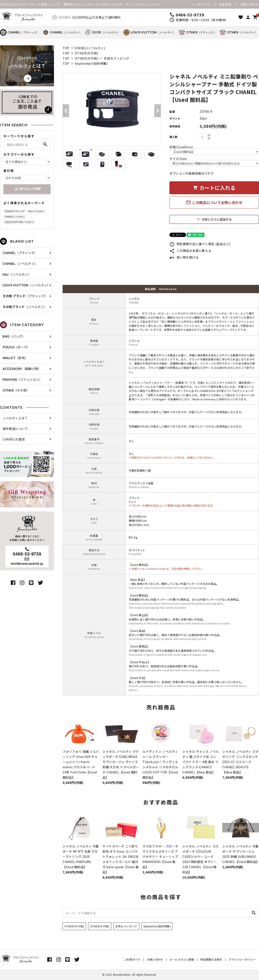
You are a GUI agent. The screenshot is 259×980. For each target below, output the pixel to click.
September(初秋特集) (91, 63)
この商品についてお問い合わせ (214, 202)
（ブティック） (20, 32)
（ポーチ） (16, 347)
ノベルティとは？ (15, 418)
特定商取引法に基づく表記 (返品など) (200, 244)
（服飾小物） (22, 369)
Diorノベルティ (36, 211)
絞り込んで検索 (27, 189)
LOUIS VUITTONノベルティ (19, 222)
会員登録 (225, 4)
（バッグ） (14, 336)
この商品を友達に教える (190, 251)
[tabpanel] (112, 109)
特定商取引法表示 (211, 959)
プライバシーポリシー (242, 959)
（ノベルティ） (62, 32)
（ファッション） (22, 379)
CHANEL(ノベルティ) (90, 48)
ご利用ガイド (132, 959)
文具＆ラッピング (117, 58)
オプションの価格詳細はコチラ (192, 173)
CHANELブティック (15, 211)
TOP (66, 48)
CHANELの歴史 (14, 439)
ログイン (204, 4)
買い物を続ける (184, 257)
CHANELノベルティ (15, 217)
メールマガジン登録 (182, 959)
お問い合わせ (250, 4)
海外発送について (15, 429)
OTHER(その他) (87, 53)
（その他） (16, 390)
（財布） (15, 358)
